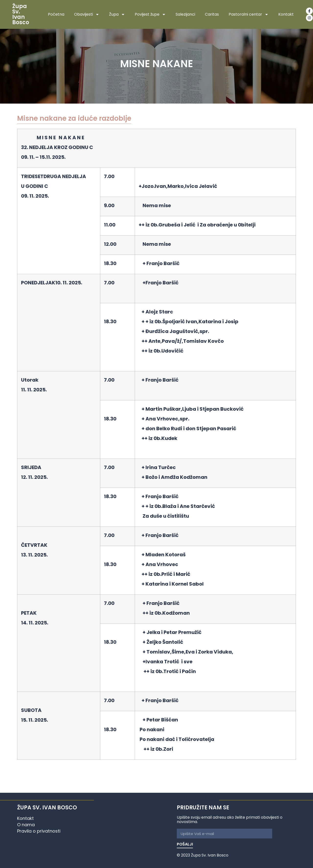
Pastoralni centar (249, 14)
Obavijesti (87, 14)
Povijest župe (150, 14)
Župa (117, 14)
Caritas (212, 14)
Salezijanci (185, 14)
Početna (56, 14)
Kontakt (286, 14)
